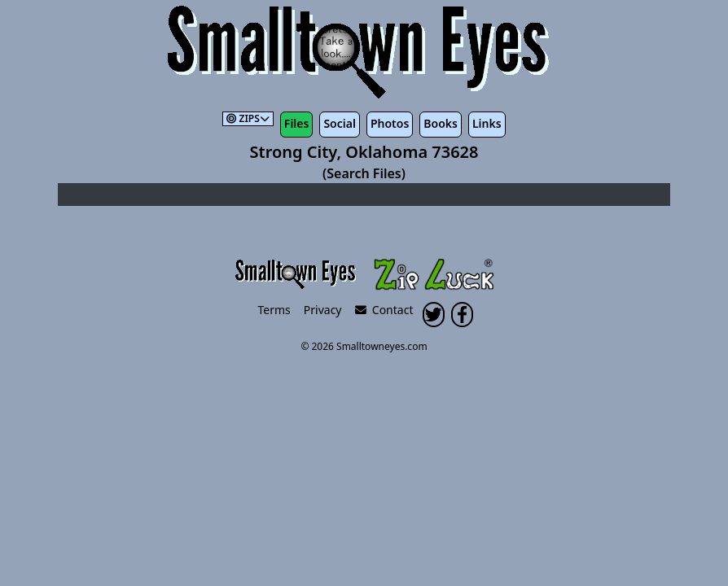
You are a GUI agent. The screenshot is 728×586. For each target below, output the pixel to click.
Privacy (323, 310)
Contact (384, 310)
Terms (274, 310)
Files (297, 123)
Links (487, 123)
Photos (390, 123)
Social (339, 123)
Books (441, 123)
